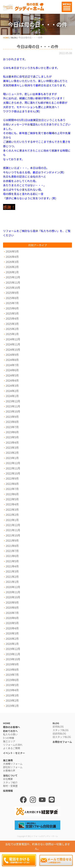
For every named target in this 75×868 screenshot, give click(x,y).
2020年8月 (12, 607)
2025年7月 (12, 303)
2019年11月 (13, 654)
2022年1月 (12, 520)
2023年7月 (12, 427)
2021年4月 (12, 566)
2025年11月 (13, 282)
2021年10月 (13, 535)
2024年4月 (12, 380)
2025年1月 (12, 334)
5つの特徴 (9, 738)
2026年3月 (12, 262)
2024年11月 (13, 344)
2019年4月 (12, 690)
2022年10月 (13, 473)
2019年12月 (13, 649)
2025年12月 (13, 277)
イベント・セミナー (14, 753)
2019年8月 (12, 669)
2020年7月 (12, 613)
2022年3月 (12, 509)
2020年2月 (12, 639)
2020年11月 (13, 592)
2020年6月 (12, 618)
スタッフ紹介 (10, 782)
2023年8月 (12, 422)
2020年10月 (13, 597)
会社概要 (8, 779)
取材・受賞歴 (10, 786)
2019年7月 (12, 675)
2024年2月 (12, 391)
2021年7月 (12, 551)
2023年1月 (12, 458)
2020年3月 (12, 633)
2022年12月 (13, 463)
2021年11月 (13, 530)
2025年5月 (12, 313)
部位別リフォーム (13, 767)
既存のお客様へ (12, 727)
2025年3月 (12, 324)
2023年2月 (12, 453)
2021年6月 (12, 556)
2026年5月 (12, 251)
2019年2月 (12, 700)
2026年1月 (12, 272)
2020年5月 (12, 623)
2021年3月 (12, 571)
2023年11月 (13, 406)
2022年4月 (12, 504)
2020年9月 (12, 602)
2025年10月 (13, 288)
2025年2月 (12, 329)
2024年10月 (13, 350)
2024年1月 (12, 396)
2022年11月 (13, 468)
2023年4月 (12, 442)
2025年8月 (12, 298)
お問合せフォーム (62, 742)
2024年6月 (12, 370)
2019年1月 (12, 706)
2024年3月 (12, 386)
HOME (6, 37)
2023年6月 (12, 432)
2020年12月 (13, 587)
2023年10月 (13, 411)
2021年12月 (13, 525)
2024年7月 (12, 365)
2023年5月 (12, 437)
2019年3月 (12, 695)
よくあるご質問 (12, 748)
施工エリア (9, 741)
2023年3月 (12, 448)
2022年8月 (12, 484)
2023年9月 (12, 417)
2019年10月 (13, 659)
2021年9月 (12, 540)
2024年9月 (12, 355)
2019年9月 (12, 664)
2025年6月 (12, 308)
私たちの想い (10, 734)
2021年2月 (12, 577)
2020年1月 (12, 644)
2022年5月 (12, 499)
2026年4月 (12, 257)
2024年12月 (13, 339)
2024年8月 (12, 360)
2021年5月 (12, 561)
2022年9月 (12, 478)
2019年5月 (12, 685)
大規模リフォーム (13, 764)
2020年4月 (12, 628)
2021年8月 (12, 546)
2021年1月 (12, 582)
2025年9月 (12, 293)
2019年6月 (12, 680)
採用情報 (8, 791)
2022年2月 (12, 515)
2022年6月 (12, 494)
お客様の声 (9, 770)
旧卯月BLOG (59, 733)
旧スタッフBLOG (62, 737)
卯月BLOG (58, 726)
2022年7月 (12, 489)
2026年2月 (12, 267)
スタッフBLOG (60, 730)
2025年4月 (12, 318)
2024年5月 (12, 375)
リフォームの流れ (13, 745)
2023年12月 (13, 401)
